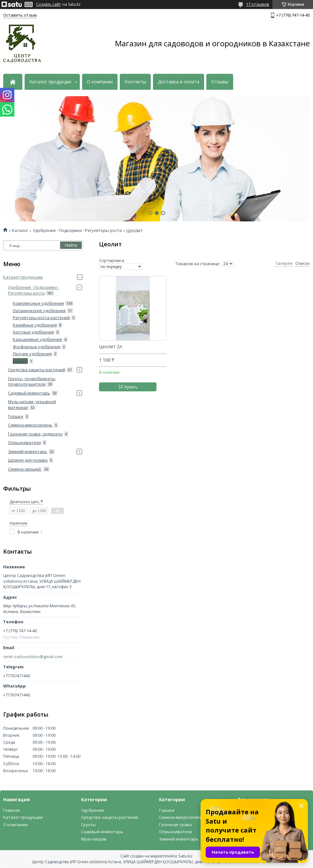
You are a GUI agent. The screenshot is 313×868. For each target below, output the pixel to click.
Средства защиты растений (37, 370)
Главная (11, 810)
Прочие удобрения (32, 354)
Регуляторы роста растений (41, 318)
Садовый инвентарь (29, 393)
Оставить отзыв (20, 15)
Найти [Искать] (71, 245)
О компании (100, 82)
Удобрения (92, 810)
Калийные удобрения (35, 325)
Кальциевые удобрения (37, 339)
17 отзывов (258, 4)
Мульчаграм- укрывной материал (32, 404)
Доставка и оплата (179, 82)
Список (303, 263)
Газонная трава (175, 825)
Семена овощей (25, 469)
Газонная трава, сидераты (35, 434)
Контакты (135, 82)
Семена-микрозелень (30, 425)
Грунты (88, 825)
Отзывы (220, 82)
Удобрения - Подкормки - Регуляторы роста (77, 230)
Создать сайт (48, 4)
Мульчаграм (94, 839)
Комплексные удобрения (38, 303)
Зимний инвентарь (28, 451)
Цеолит (20, 361)
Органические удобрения (39, 311)
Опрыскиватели (24, 442)
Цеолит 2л (111, 347)
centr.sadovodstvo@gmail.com (33, 657)
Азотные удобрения (33, 332)
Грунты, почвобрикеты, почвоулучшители (32, 381)
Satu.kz (185, 856)
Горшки (16, 416)
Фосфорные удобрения (37, 347)
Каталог (20, 230)
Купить (131, 387)
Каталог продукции (50, 82)
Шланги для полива (28, 460)
